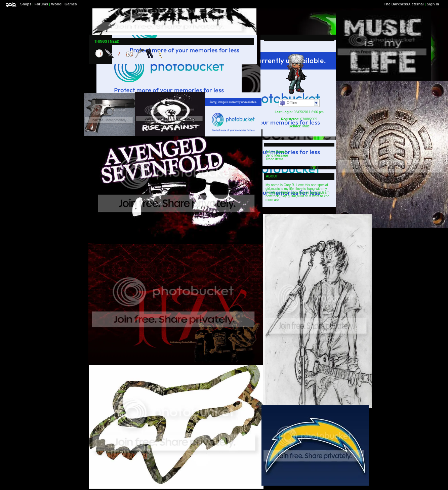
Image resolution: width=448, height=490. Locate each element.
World (56, 4)
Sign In (433, 4)
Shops (26, 4)
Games (71, 4)
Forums (41, 4)
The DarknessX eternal (404, 4)
